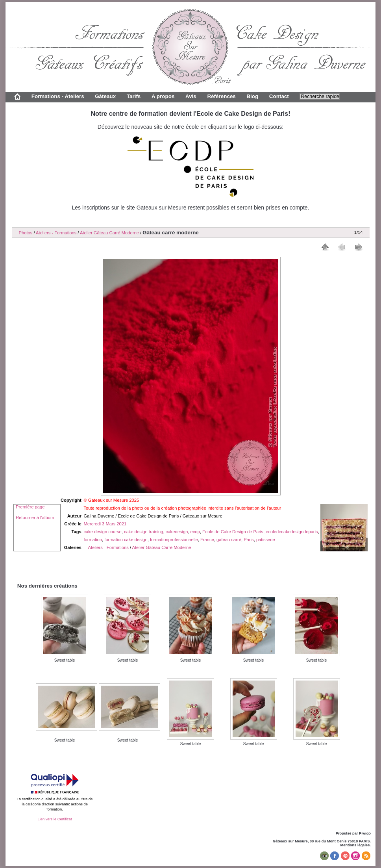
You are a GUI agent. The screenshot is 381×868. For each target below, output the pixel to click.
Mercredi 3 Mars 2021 (105, 524)
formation (93, 540)
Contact (279, 96)
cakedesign (177, 532)
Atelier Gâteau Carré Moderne (109, 233)
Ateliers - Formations (56, 233)
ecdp (195, 532)
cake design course (102, 532)
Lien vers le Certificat (55, 819)
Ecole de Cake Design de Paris (233, 532)
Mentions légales (355, 845)
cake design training (144, 532)
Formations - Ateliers (58, 96)
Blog (252, 96)
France (207, 540)
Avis (191, 96)
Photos (26, 233)
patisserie (266, 540)
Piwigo (365, 833)
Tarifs (134, 96)
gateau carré (229, 540)
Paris (249, 540)
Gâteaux (105, 96)
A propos (163, 96)
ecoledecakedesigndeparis (292, 532)
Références (221, 96)
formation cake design (126, 540)
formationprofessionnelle (174, 540)
